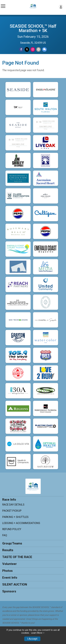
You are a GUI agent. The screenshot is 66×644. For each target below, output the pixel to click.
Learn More (37, 633)
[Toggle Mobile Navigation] (3, 6)
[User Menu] (61, 7)
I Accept (32, 639)
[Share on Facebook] (21, 49)
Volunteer (10, 564)
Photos (7, 571)
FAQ (5, 535)
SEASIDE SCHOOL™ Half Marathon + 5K (33, 28)
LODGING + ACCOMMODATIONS (21, 523)
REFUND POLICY (12, 529)
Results (8, 550)
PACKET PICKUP (12, 511)
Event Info (10, 578)
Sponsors (9, 591)
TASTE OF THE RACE (17, 557)
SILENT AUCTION (15, 584)
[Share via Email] (38, 49)
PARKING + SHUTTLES (15, 517)
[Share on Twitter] (27, 49)
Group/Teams (12, 543)
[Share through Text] (44, 49)
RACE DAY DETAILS (13, 505)
